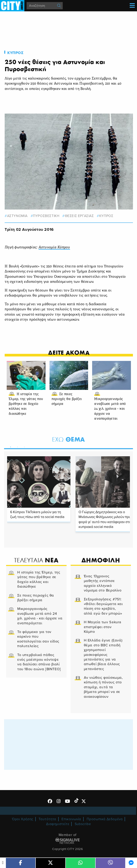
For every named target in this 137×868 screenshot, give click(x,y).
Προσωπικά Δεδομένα (105, 819)
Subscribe (83, 824)
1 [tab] (10, 446)
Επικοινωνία (71, 819)
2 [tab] (16, 446)
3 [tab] (23, 446)
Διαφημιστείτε (58, 824)
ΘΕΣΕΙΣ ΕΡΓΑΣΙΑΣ (79, 216)
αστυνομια (17, 216)
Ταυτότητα (47, 819)
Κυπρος (15, 53)
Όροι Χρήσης (23, 819)
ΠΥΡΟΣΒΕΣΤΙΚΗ (46, 216)
